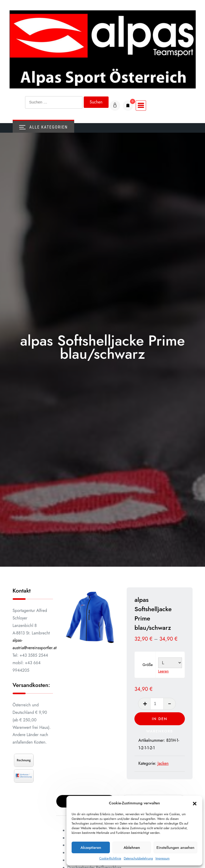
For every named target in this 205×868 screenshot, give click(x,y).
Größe (149, 665)
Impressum (162, 858)
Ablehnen (132, 848)
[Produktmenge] (158, 704)
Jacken (165, 763)
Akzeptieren (91, 848)
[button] (195, 803)
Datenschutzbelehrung (138, 858)
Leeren (165, 671)
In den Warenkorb (161, 721)
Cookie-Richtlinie (110, 858)
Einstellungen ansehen (175, 848)
